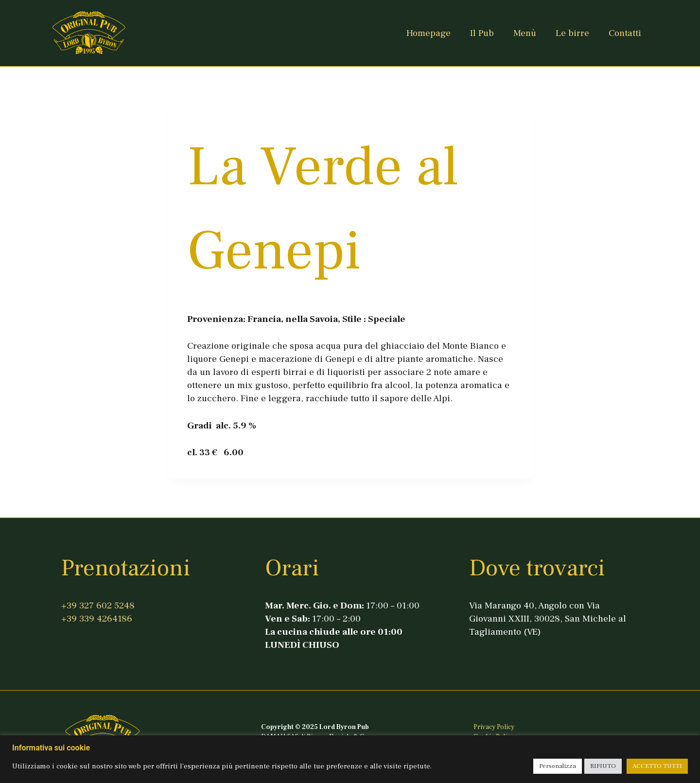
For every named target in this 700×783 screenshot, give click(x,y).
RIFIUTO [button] (603, 766)
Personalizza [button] (558, 766)
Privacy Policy (494, 727)
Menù (525, 33)
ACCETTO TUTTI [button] (657, 766)
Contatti (625, 33)
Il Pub (482, 33)
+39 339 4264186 (97, 619)
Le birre (572, 33)
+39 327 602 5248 (98, 605)
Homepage (429, 33)
